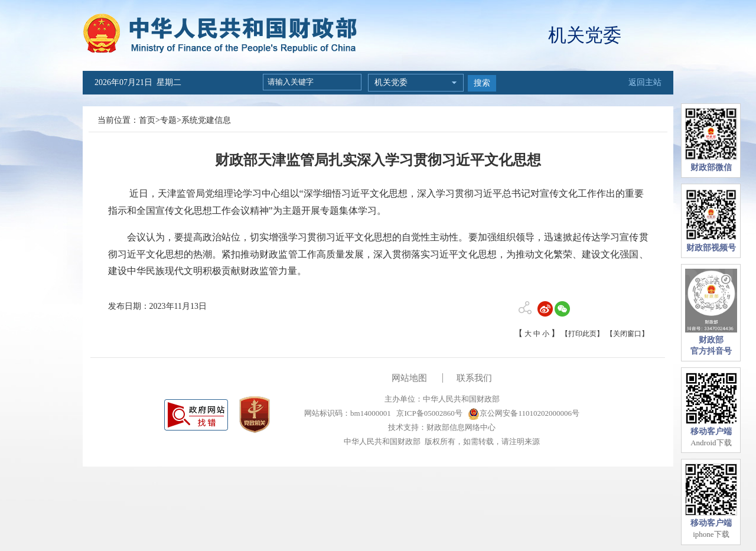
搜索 (482, 83)
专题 (168, 120)
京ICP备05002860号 (428, 413)
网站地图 (409, 378)
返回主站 (645, 82)
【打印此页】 (582, 334)
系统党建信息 (206, 120)
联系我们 (474, 378)
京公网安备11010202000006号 (524, 413)
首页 (147, 120)
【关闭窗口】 (627, 334)
